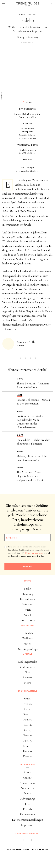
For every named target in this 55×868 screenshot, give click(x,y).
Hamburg (27, 594)
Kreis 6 (27, 725)
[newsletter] (39, 841)
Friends (28, 809)
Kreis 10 (27, 746)
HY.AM (45, 850)
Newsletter (28, 788)
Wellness (27, 638)
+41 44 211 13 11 (28, 168)
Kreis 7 (27, 730)
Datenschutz (27, 814)
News (27, 683)
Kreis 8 (27, 735)
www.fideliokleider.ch (29, 171)
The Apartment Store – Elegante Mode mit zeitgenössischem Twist (30, 476)
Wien (28, 610)
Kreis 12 (27, 756)
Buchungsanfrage (28, 649)
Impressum (27, 825)
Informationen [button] (28, 765)
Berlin (27, 589)
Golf (27, 672)
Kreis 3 (27, 709)
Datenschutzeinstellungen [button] (28, 820)
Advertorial (27, 43)
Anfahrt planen (29, 139)
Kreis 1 (28, 699)
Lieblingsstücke (27, 662)
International (27, 620)
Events (27, 793)
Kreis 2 (27, 704)
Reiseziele (27, 633)
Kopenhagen (28, 599)
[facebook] (16, 841)
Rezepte (27, 677)
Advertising (27, 799)
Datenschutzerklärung (34, 553)
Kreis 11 (27, 751)
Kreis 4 (27, 714)
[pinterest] (31, 841)
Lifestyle (28, 654)
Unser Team (27, 783)
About (27, 772)
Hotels (27, 644)
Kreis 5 (28, 720)
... (27, 164)
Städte (27, 581)
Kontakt (28, 778)
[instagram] (24, 841)
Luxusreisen (28, 625)
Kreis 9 (27, 741)
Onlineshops (27, 667)
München (28, 604)
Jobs (27, 804)
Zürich (28, 615)
